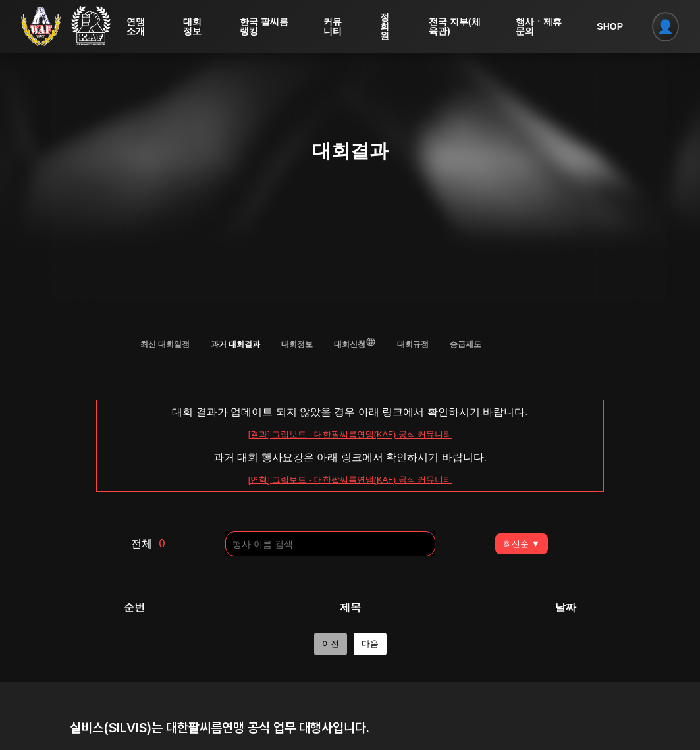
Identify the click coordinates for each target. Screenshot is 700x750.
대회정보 (195, 26)
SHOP (610, 26)
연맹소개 (138, 26)
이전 (331, 644)
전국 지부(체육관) (457, 26)
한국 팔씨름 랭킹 (261, 26)
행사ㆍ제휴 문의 (537, 26)
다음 (370, 644)
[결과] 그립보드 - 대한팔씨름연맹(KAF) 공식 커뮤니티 (350, 434)
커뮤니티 (335, 26)
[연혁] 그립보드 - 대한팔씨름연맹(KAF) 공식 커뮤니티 (350, 480)
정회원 (388, 26)
